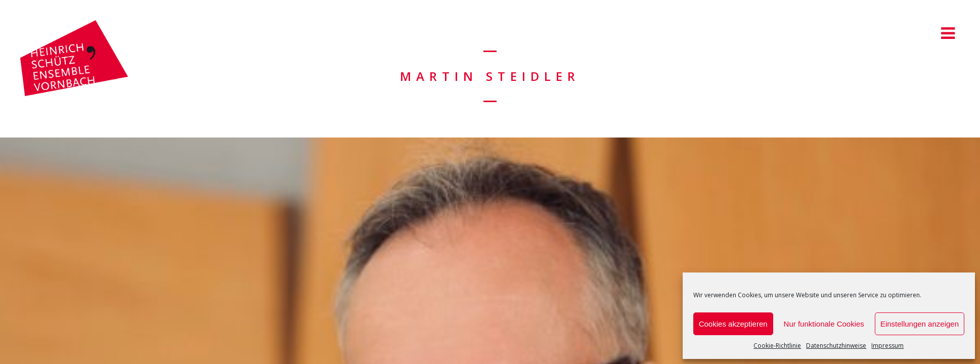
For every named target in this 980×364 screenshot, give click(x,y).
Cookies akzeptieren (733, 324)
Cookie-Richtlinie (777, 346)
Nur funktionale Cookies (824, 324)
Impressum (887, 346)
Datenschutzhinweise (836, 346)
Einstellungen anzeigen (920, 324)
